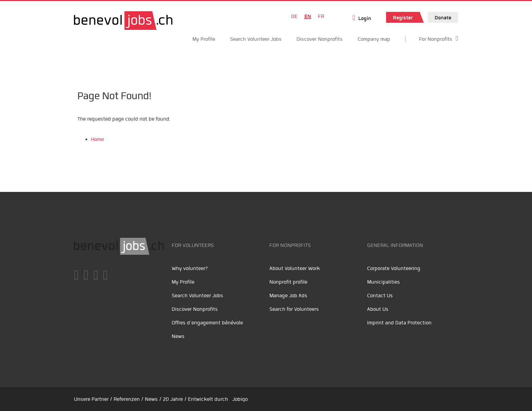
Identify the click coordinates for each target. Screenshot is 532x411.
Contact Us (380, 296)
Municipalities (384, 282)
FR (321, 16)
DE (294, 16)
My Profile (204, 39)
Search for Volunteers (294, 309)
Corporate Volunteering (394, 268)
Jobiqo (240, 399)
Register (403, 18)
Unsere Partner (91, 399)
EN (308, 16)
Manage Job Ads (288, 296)
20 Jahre (173, 399)
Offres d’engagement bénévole (207, 323)
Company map (374, 39)
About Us (378, 309)
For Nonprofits (436, 39)
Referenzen (127, 399)
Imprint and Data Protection (399, 323)
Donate (443, 18)
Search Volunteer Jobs (256, 39)
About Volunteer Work (295, 268)
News (178, 336)
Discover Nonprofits (320, 39)
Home (97, 139)
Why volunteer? (190, 268)
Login (365, 18)
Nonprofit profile (288, 282)
